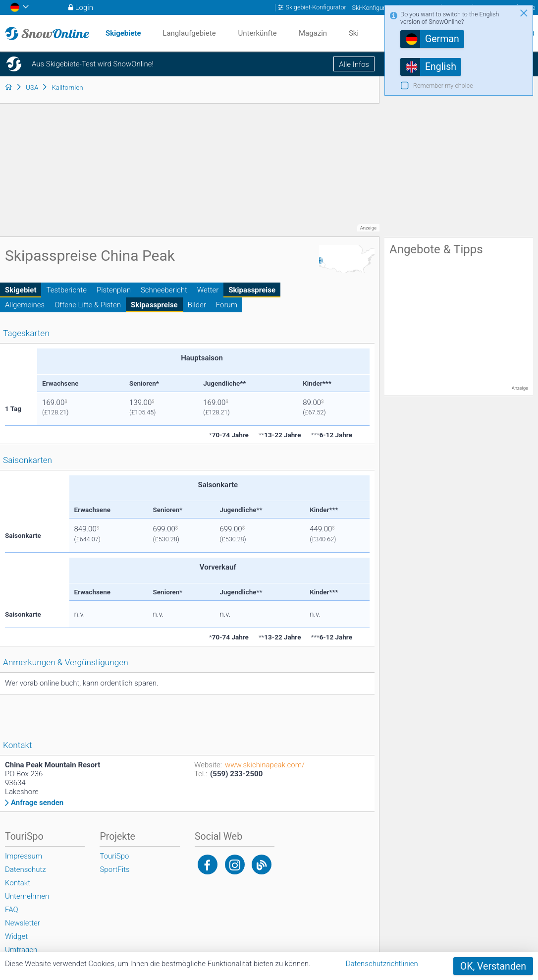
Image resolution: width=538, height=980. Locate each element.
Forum (227, 305)
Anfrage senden (37, 803)
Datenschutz (26, 869)
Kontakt (18, 883)
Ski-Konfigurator (374, 8)
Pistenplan (114, 290)
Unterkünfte (257, 33)
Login (84, 7)
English (441, 67)
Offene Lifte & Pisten (88, 305)
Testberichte (66, 290)
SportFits (114, 869)
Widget (16, 936)
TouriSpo (114, 856)
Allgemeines (25, 305)
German (442, 39)
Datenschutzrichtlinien (382, 964)
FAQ (12, 910)
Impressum (24, 856)
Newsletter (23, 923)
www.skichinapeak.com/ (265, 765)
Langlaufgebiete (189, 33)
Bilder (197, 305)
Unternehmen (27, 896)
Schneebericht (164, 290)
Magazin (313, 33)
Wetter (208, 290)
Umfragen (21, 950)
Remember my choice (443, 86)
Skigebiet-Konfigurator (316, 7)
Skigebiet (21, 290)
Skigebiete (123, 33)
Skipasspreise (252, 290)
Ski (354, 33)
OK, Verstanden (493, 966)
